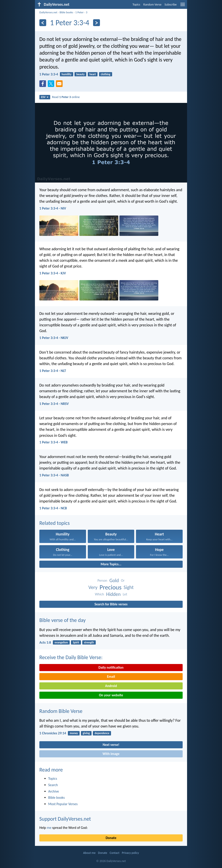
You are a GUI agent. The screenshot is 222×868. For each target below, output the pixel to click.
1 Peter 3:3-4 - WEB (54, 442)
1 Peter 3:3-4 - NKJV (54, 338)
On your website (111, 695)
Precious (110, 587)
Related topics (55, 523)
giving (86, 733)
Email (111, 677)
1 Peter (79, 12)
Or (123, 580)
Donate (111, 838)
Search (53, 785)
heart (93, 74)
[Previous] (43, 23)
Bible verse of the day (62, 620)
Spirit (76, 642)
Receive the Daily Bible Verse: (71, 657)
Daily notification (111, 667)
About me (89, 853)
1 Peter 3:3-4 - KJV (53, 273)
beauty (80, 74)
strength (89, 642)
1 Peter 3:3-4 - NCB (53, 508)
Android (111, 686)
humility (67, 74)
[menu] (183, 6)
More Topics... (111, 564)
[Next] (97, 23)
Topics (136, 5)
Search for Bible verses (111, 604)
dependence (102, 733)
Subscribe (171, 5)
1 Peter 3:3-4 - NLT (53, 371)
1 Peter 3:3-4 (49, 74)
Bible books (66, 12)
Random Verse (152, 5)
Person (102, 580)
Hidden (113, 594)
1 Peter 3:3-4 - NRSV (54, 404)
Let (125, 594)
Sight (129, 587)
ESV (45, 97)
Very (93, 587)
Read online (66, 97)
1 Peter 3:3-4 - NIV (53, 208)
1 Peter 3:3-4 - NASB (54, 475)
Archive (54, 791)
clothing (105, 74)
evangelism (61, 642)
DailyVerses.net (48, 12)
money (74, 733)
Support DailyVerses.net (65, 819)
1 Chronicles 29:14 (53, 733)
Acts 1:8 (45, 642)
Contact (115, 853)
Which (99, 594)
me (49, 828)
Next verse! (111, 745)
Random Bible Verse (61, 711)
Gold (114, 580)
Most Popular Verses (63, 804)
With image (111, 754)
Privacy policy (130, 853)
